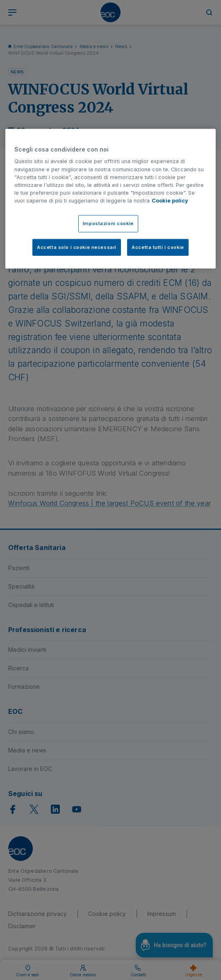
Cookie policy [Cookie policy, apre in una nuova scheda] (170, 201)
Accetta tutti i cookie (158, 247)
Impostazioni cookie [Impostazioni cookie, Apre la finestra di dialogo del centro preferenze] (108, 223)
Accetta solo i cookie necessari (77, 247)
